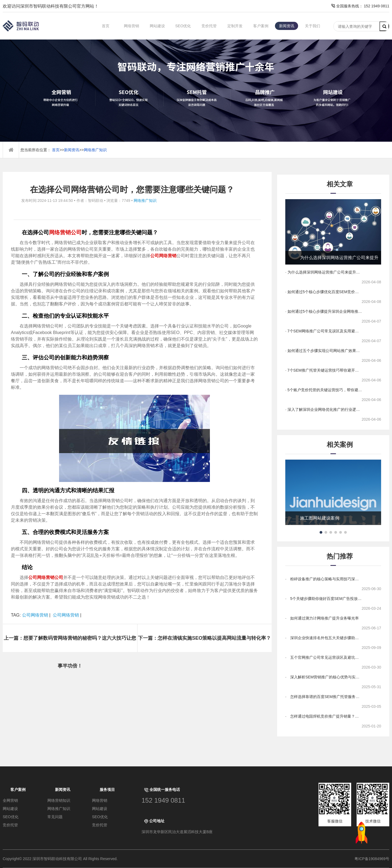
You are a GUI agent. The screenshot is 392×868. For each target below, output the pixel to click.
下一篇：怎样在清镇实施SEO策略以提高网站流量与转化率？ (204, 638)
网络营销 (131, 26)
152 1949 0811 (163, 800)
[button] (321, 532)
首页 (106, 26)
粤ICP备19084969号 (372, 859)
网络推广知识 (95, 150)
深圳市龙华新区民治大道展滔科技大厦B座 (177, 832)
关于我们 (313, 26)
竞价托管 (209, 26)
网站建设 (157, 26)
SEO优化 (183, 26)
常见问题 (55, 817)
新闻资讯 (287, 26)
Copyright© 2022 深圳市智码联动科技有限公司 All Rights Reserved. (62, 859)
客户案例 (261, 26)
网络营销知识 (59, 800)
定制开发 (235, 26)
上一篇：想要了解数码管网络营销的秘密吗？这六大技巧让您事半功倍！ (70, 644)
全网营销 (10, 800)
